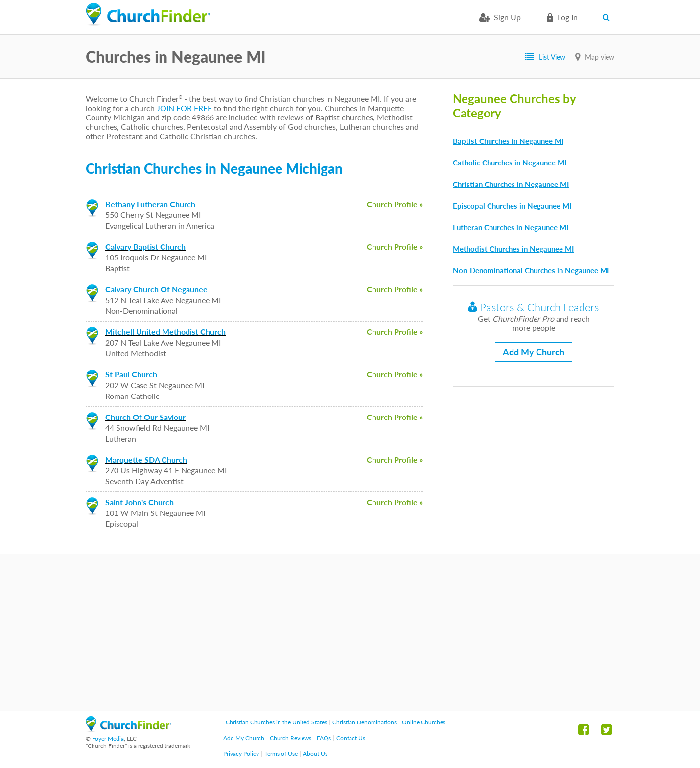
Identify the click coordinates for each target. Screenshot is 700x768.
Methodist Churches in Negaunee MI (513, 249)
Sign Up (507, 17)
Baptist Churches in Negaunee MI (508, 141)
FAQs (324, 738)
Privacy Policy (241, 754)
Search (608, 17)
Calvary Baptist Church (145, 246)
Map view (600, 57)
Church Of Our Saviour (145, 417)
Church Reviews (291, 738)
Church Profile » (395, 204)
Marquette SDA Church (146, 459)
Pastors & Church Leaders (534, 307)
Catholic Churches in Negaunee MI (510, 163)
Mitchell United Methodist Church (165, 332)
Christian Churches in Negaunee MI (511, 184)
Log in (568, 17)
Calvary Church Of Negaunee (156, 289)
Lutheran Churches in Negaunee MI (511, 227)
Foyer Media (108, 738)
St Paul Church (131, 374)
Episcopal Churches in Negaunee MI (512, 206)
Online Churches (424, 722)
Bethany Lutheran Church (150, 204)
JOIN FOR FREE (184, 108)
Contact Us (351, 738)
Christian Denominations (364, 722)
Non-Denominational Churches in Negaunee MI (531, 270)
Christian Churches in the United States (276, 722)
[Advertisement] (350, 632)
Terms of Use (281, 754)
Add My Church (534, 352)
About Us (315, 754)
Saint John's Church (140, 502)
